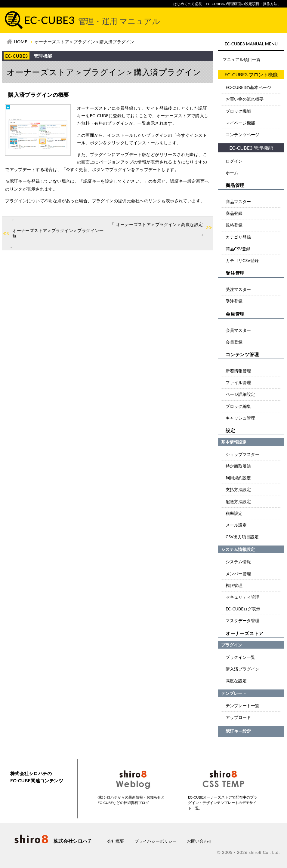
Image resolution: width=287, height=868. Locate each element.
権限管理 (234, 585)
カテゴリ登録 (238, 237)
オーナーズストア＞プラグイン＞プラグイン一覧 (58, 233)
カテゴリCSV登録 (242, 260)
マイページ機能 (240, 123)
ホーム (232, 173)
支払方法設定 (238, 489)
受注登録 (234, 301)
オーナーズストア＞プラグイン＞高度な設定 (159, 224)
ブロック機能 (238, 111)
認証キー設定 (238, 731)
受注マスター (238, 289)
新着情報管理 (238, 371)
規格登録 (234, 225)
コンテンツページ (242, 134)
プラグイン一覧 (240, 657)
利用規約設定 (238, 478)
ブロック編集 (238, 406)
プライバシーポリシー (156, 841)
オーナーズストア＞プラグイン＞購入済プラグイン (85, 42)
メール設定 (236, 525)
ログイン (234, 161)
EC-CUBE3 (92, 20)
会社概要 (116, 841)
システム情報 (238, 562)
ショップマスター (242, 454)
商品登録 (234, 213)
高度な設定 (236, 681)
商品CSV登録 (238, 249)
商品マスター (238, 202)
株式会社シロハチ (53, 841)
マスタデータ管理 (242, 620)
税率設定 (234, 513)
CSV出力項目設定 (242, 537)
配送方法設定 (238, 501)
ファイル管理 (238, 382)
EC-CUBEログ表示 (243, 609)
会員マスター (238, 330)
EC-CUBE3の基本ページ (248, 87)
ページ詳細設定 (240, 394)
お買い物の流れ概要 (245, 99)
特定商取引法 (238, 466)
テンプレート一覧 (242, 706)
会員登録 (234, 342)
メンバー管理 (238, 574)
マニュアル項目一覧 (242, 59)
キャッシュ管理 (240, 418)
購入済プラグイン (242, 669)
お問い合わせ (199, 841)
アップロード (238, 717)
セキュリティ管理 (242, 597)
